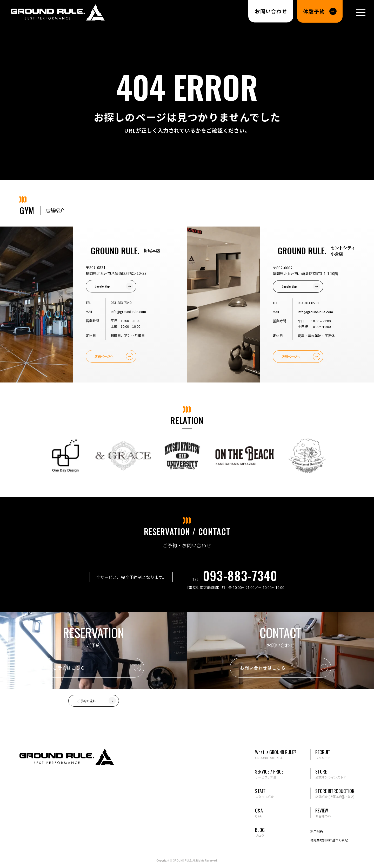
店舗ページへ (104, 356)
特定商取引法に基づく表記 (329, 840)
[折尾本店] (336, 797)
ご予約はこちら (69, 668)
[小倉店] (349, 797)
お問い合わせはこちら (263, 668)
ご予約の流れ (86, 701)
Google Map (102, 286)
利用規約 (317, 831)
